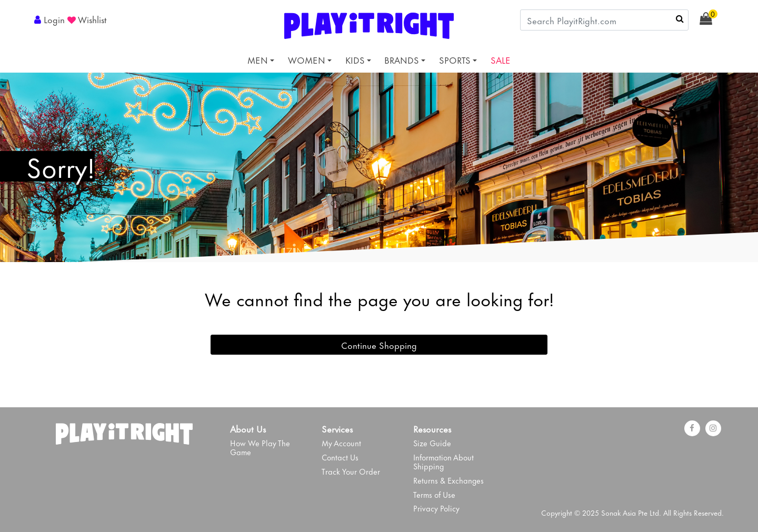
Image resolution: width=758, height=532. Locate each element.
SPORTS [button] (455, 59)
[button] (51, 19)
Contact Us (340, 457)
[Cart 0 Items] (712, 19)
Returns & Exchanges (448, 480)
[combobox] (604, 20)
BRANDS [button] (402, 59)
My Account (341, 443)
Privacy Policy (436, 508)
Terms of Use (434, 494)
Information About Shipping (443, 461)
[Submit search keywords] (680, 18)
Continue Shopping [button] (379, 345)
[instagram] (713, 428)
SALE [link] (501, 59)
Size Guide (432, 443)
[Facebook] (692, 428)
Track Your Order (351, 471)
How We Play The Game (260, 447)
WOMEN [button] (307, 59)
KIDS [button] (355, 59)
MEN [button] (258, 59)
